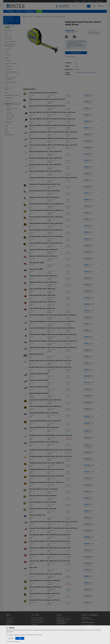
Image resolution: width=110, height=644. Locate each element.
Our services (10, 618)
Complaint (34, 624)
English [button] (99, 1)
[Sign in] (91, 1)
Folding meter (9, 119)
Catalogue (9, 620)
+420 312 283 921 (64, 5)
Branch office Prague (88, 622)
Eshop (31, 17)
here (19, 642)
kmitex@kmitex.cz (64, 7)
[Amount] (70, 37)
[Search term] (79, 6)
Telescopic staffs (10, 117)
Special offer (10, 622)
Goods (39, 11)
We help (8, 624)
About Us (19, 11)
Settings (11, 638)
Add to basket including (77, 44)
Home (26, 17)
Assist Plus (94, 72)
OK (20, 638)
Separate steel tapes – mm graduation (12, 109)
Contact (59, 615)
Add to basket (76, 53)
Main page (11, 11)
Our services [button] (29, 11)
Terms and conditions (37, 620)
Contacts (84, 1)
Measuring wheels (10, 115)
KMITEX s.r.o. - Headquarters (90, 615)
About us (77, 1)
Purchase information (37, 618)
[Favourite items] (94, 6)
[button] (19, 30)
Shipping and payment (38, 622)
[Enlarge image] (43, 40)
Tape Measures (38, 17)
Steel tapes (9, 106)
